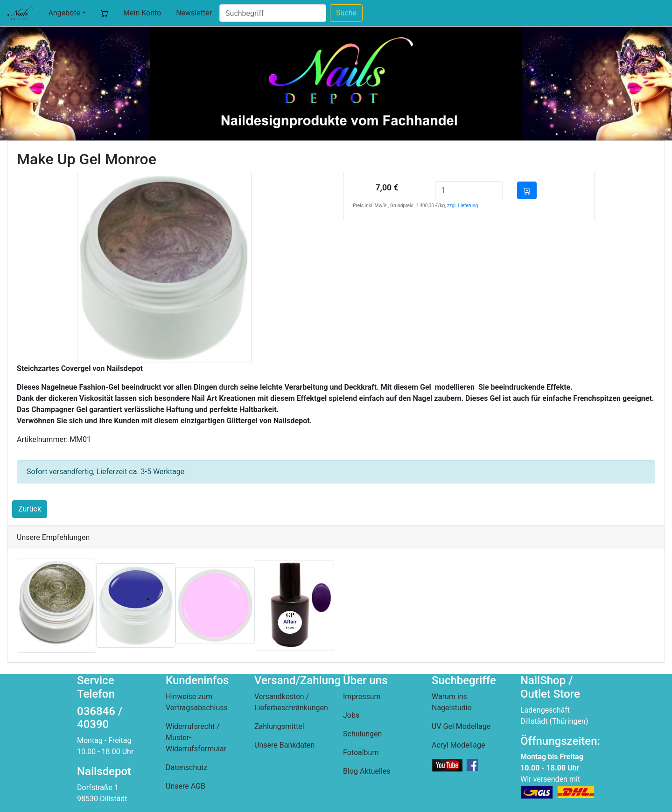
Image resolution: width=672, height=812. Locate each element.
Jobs (351, 715)
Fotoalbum (361, 752)
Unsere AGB (185, 786)
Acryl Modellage (458, 745)
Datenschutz (186, 767)
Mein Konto (142, 13)
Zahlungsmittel (279, 726)
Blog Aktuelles (367, 771)
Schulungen (362, 734)
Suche (346, 13)
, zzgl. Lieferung (461, 206)
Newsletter (194, 13)
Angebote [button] (64, 13)
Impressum (362, 696)
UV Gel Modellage (461, 726)
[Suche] (273, 13)
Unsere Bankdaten (284, 745)
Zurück (30, 509)
